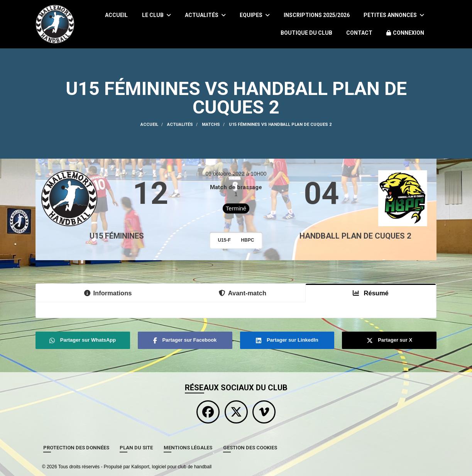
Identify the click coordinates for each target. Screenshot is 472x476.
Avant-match (243, 293)
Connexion (405, 33)
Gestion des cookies (250, 448)
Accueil (116, 15)
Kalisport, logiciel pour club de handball (171, 467)
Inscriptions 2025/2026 (317, 15)
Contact (359, 33)
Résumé (371, 293)
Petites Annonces (394, 15)
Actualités (205, 15)
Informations (108, 293)
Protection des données (76, 448)
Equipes (255, 15)
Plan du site (136, 448)
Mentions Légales (188, 448)
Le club (156, 15)
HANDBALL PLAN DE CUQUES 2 (355, 236)
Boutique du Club (306, 33)
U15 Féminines (117, 236)
